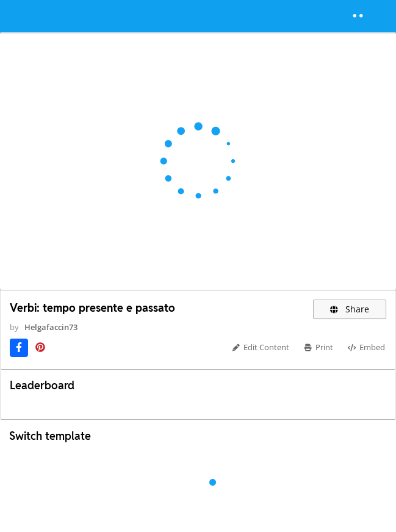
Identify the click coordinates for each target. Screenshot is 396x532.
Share (350, 309)
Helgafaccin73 (51, 327)
